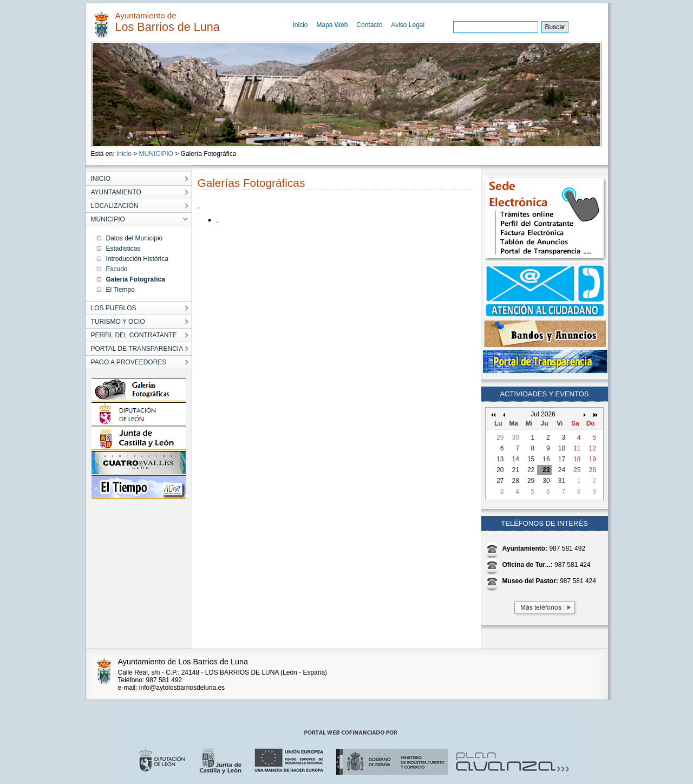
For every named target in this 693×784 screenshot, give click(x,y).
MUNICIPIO (156, 154)
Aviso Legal (408, 25)
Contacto (369, 25)
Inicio (300, 25)
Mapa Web (332, 25)
